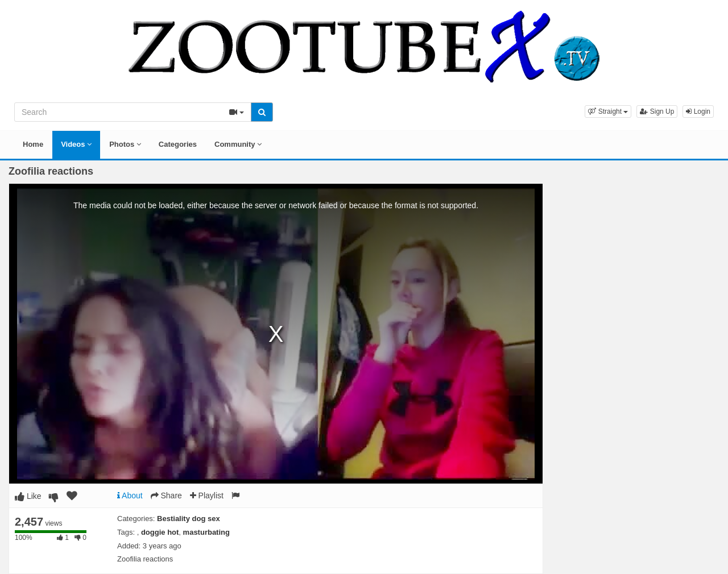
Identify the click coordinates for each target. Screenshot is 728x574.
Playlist (207, 495)
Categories (178, 144)
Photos (125, 144)
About (130, 495)
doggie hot (160, 532)
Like (28, 496)
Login (698, 112)
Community (238, 144)
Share (166, 495)
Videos (76, 144)
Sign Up (657, 112)
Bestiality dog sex (189, 519)
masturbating (206, 532)
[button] (608, 112)
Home (33, 144)
